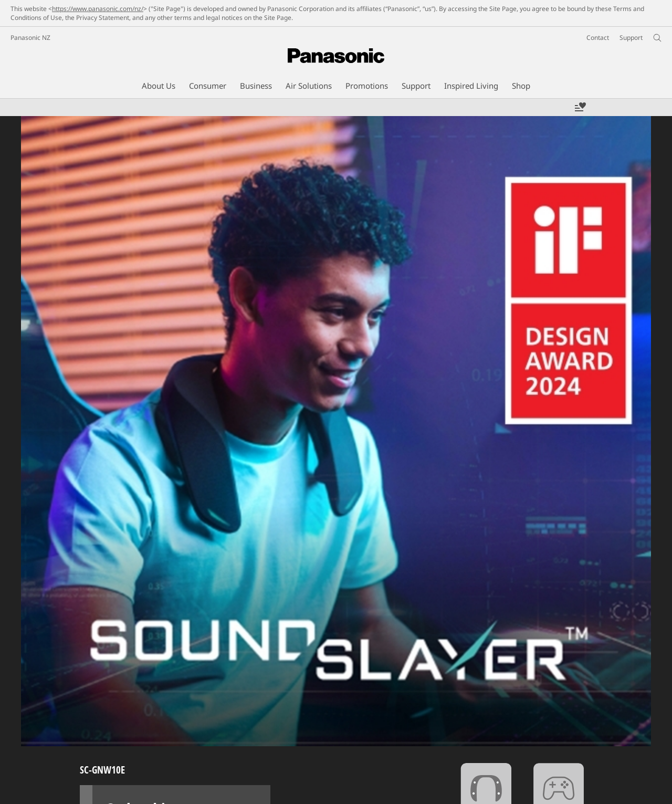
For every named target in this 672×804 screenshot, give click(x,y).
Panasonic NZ (30, 38)
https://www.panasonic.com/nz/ (98, 9)
